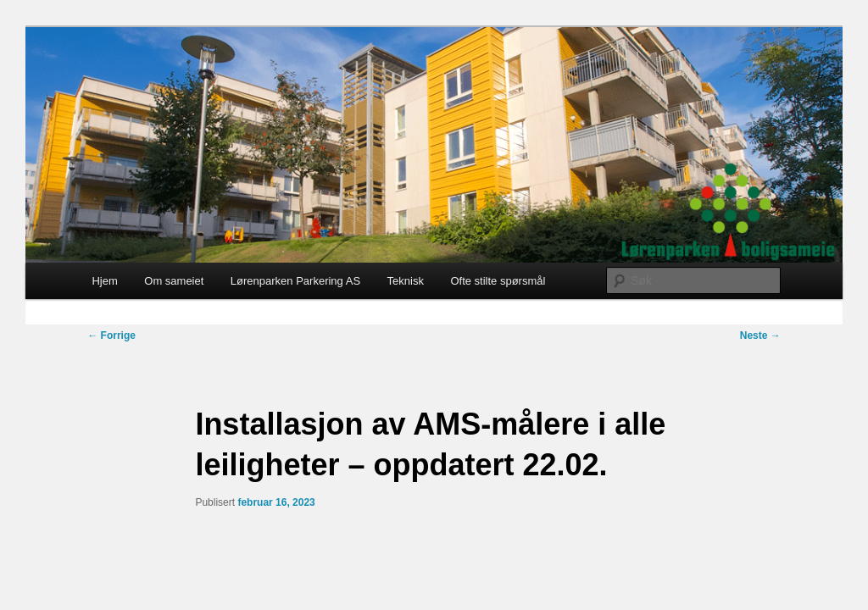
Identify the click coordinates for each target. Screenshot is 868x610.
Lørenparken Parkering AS (295, 281)
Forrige (111, 335)
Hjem (104, 281)
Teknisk (406, 281)
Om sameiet (174, 281)
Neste (760, 335)
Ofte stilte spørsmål (498, 281)
